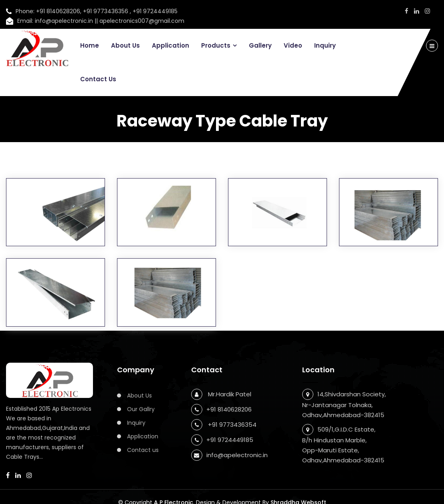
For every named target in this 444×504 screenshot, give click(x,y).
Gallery (260, 45)
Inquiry (325, 45)
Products (216, 45)
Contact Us (98, 79)
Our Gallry (141, 409)
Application (171, 45)
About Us (125, 45)
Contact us (143, 450)
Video (293, 45)
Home (90, 45)
